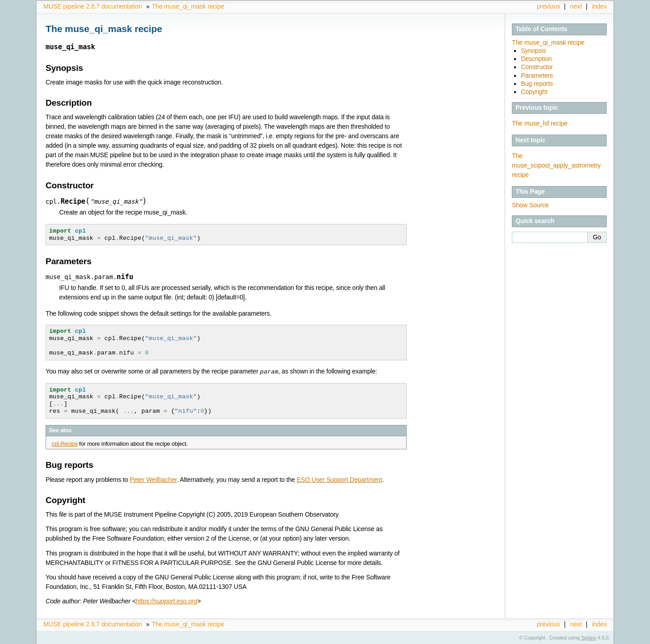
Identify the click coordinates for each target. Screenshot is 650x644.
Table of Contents (541, 29)
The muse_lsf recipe (540, 123)
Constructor (537, 67)
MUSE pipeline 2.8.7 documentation (93, 6)
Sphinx (589, 637)
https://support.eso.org (167, 601)
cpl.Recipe (65, 443)
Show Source (530, 205)
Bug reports (537, 84)
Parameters (537, 75)
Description (536, 59)
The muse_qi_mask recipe (188, 6)
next (576, 6)
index (599, 6)
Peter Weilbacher (153, 479)
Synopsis (534, 51)
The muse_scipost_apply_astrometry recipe (556, 165)
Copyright (534, 92)
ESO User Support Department (339, 479)
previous (548, 6)
